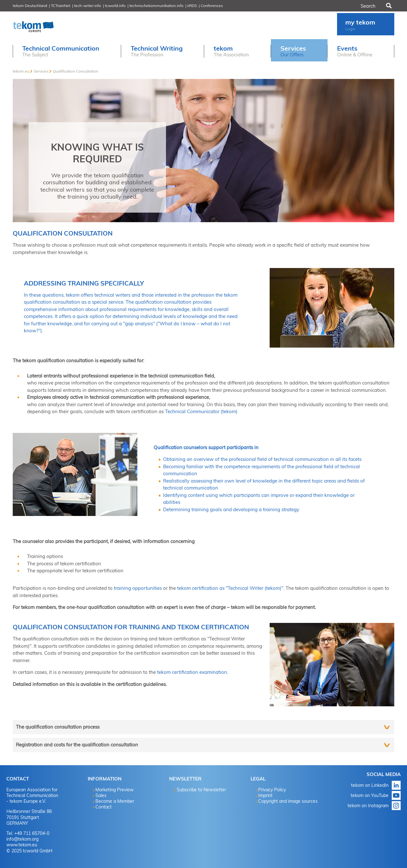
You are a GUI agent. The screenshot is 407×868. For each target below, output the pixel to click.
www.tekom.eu (22, 845)
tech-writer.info (88, 6)
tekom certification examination (192, 672)
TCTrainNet (61, 6)
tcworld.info (115, 6)
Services (41, 71)
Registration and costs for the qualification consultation (77, 745)
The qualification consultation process (58, 727)
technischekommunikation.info (156, 6)
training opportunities (138, 588)
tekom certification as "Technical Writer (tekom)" (230, 588)
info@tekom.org (22, 839)
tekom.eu (21, 71)
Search (388, 6)
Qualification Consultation (76, 71)
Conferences (212, 6)
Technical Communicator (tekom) (201, 411)
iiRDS (192, 6)
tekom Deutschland (30, 6)
